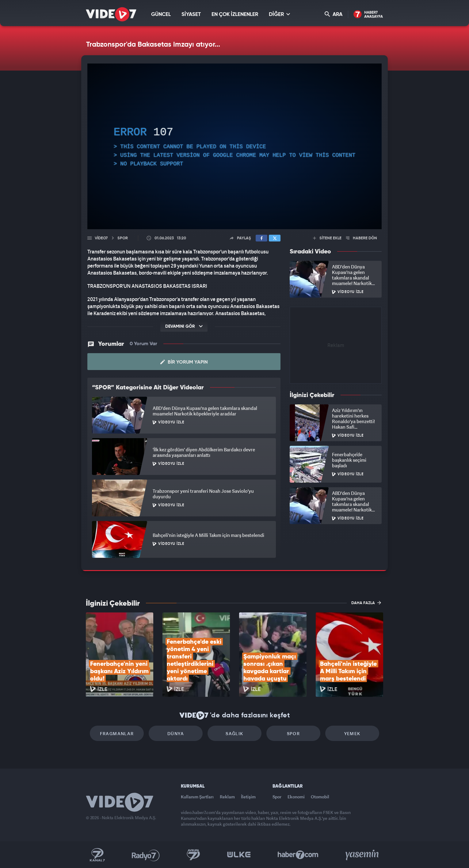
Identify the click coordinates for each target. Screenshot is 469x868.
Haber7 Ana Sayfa (368, 15)
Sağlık (234, 733)
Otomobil (320, 797)
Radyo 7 (146, 855)
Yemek (352, 733)
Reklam (227, 797)
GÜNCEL (161, 15)
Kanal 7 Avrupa (193, 855)
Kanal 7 (97, 855)
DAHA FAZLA (366, 603)
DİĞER (279, 14)
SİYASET (191, 15)
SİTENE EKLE (327, 238)
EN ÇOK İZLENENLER (235, 15)
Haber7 (298, 855)
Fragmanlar (117, 733)
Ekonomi (296, 797)
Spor (294, 733)
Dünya (176, 733)
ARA (334, 14)
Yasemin (363, 855)
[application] (235, 146)
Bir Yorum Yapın (184, 362)
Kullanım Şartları (197, 797)
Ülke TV (239, 855)
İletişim (248, 797)
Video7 (101, 238)
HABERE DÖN (362, 238)
